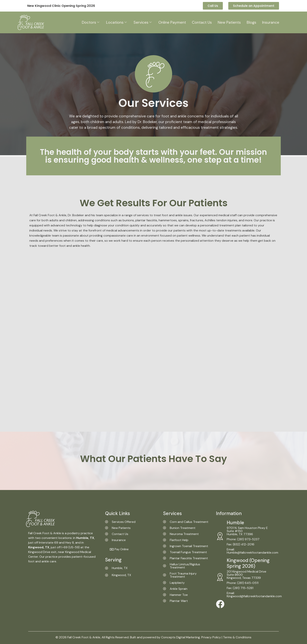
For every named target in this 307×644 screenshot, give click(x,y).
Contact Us (202, 23)
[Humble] (220, 536)
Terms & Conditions (237, 637)
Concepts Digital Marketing (181, 637)
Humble (235, 523)
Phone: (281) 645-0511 (243, 583)
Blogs (252, 23)
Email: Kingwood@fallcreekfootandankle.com (254, 595)
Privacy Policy (211, 637)
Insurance (272, 23)
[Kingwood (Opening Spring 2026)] (220, 577)
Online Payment (172, 23)
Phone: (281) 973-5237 (243, 539)
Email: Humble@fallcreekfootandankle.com (252, 551)
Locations (115, 23)
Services (142, 23)
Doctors (89, 23)
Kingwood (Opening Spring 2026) (248, 563)
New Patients (230, 23)
